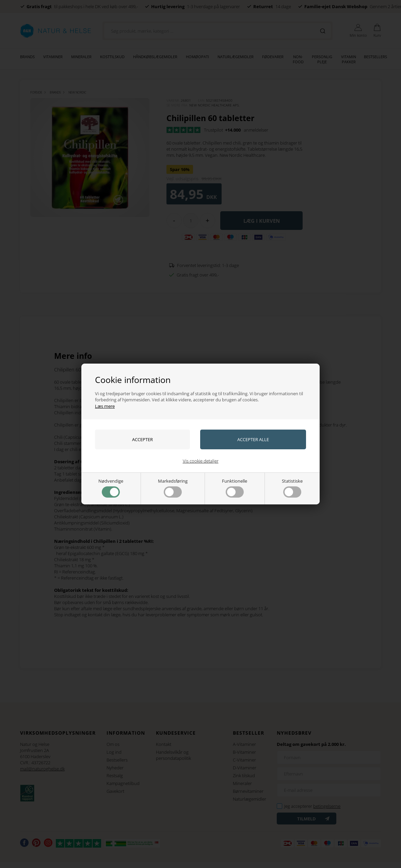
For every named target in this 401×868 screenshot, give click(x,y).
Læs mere (105, 406)
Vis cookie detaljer (201, 461)
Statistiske (292, 488)
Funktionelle (235, 488)
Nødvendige (111, 488)
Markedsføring (173, 488)
